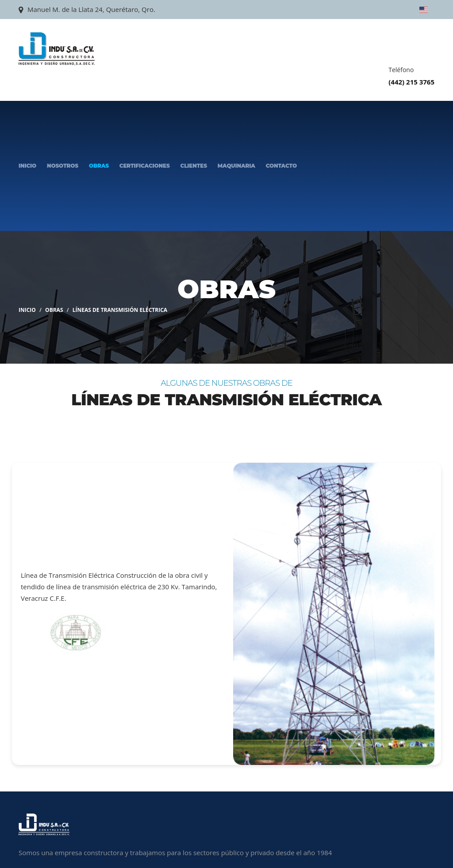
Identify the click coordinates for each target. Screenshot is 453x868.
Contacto (281, 166)
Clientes (194, 166)
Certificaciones (145, 166)
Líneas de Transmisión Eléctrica (120, 310)
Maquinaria (236, 166)
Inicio (27, 166)
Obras (99, 166)
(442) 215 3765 (411, 82)
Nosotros (63, 166)
